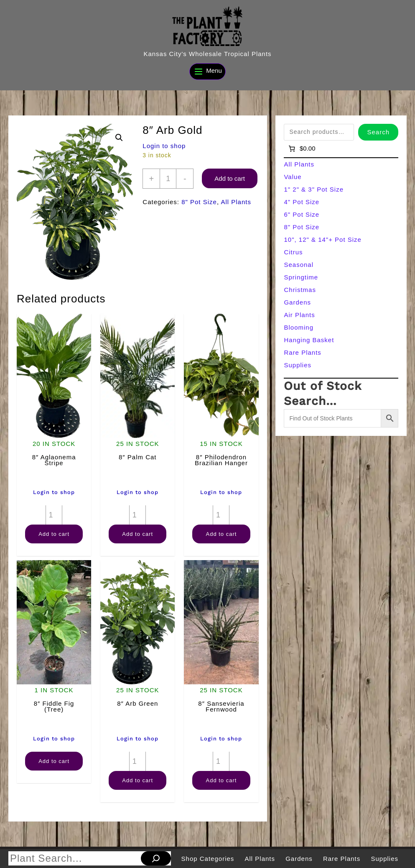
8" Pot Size (199, 202)
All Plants (236, 202)
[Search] (156, 858)
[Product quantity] (168, 179)
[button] (119, 138)
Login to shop (164, 146)
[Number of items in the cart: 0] (301, 149)
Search (378, 132)
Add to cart (230, 178)
